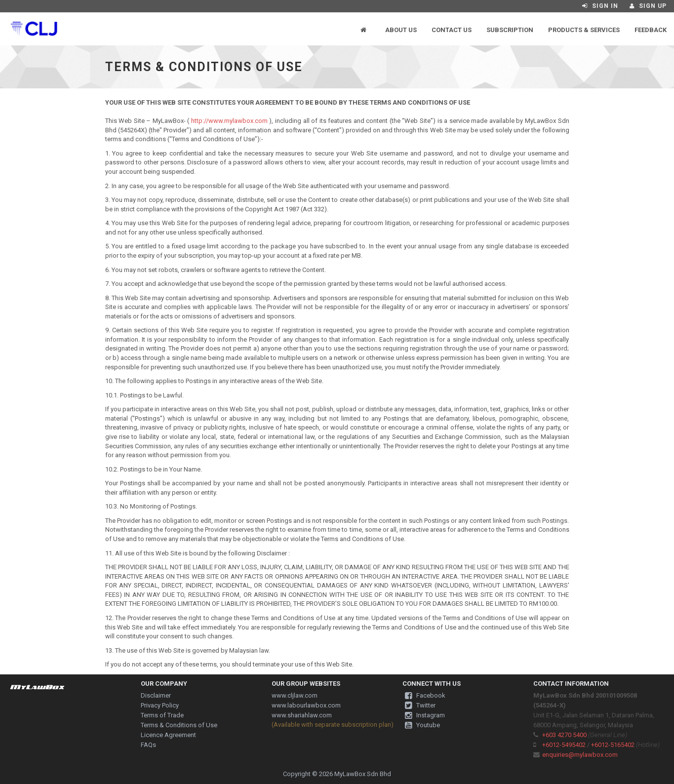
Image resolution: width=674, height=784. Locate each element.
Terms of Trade (162, 715)
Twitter (420, 705)
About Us (401, 30)
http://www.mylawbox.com (229, 121)
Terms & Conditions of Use (179, 725)
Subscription (510, 30)
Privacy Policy (160, 705)
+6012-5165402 (613, 745)
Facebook (425, 695)
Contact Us (452, 30)
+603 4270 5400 (564, 735)
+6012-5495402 (564, 745)
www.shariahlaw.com (302, 715)
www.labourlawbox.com (306, 705)
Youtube (422, 725)
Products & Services (584, 30)
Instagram (425, 715)
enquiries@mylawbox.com (580, 755)
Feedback (651, 30)
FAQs (148, 745)
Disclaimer (156, 695)
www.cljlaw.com (295, 695)
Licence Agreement (168, 735)
